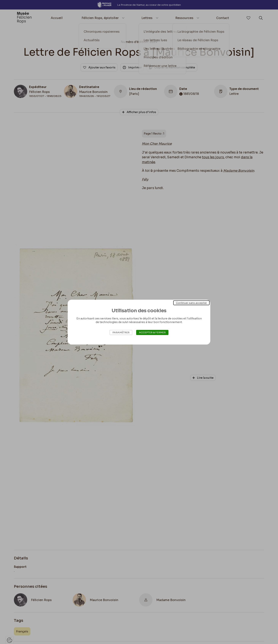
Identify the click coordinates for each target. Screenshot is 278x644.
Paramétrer (121, 332)
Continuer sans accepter (191, 303)
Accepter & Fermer (152, 332)
